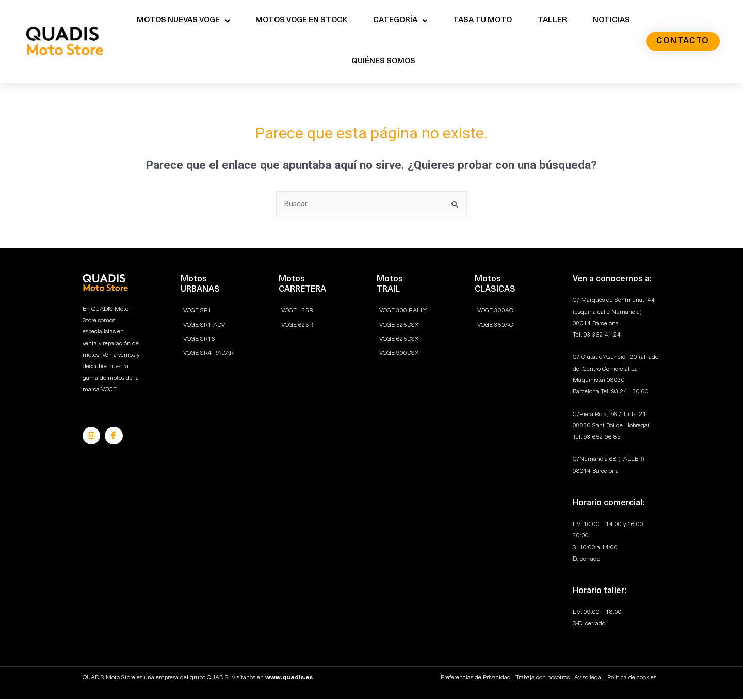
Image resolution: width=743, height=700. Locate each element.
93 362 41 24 (602, 336)
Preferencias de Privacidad (476, 678)
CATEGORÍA (400, 21)
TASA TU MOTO (482, 20)
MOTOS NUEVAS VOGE (183, 21)
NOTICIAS (611, 20)
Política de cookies (632, 678)
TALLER (552, 20)
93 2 (618, 392)
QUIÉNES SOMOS (383, 62)
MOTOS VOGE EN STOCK (301, 20)
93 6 (590, 438)
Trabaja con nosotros (543, 678)
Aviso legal (588, 678)
